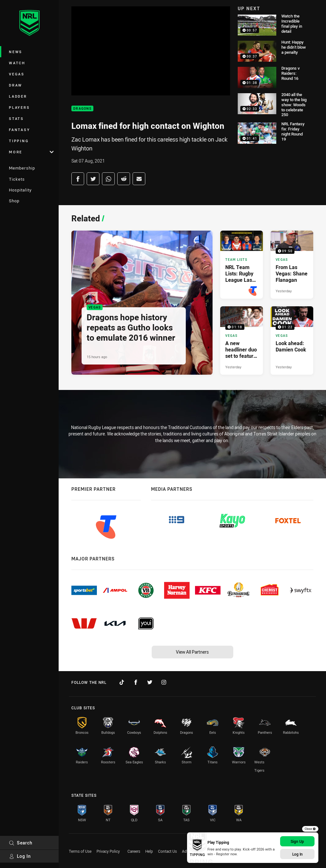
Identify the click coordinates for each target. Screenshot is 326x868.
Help (149, 851)
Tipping (19, 141)
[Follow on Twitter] (150, 682)
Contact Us (167, 851)
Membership (22, 168)
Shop (14, 201)
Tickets (17, 179)
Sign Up (297, 841)
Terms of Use (80, 851)
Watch (17, 63)
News (16, 52)
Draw (16, 85)
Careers (134, 851)
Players (19, 107)
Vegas (17, 74)
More (31, 152)
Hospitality (20, 190)
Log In (20, 856)
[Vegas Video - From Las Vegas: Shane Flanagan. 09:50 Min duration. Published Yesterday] (292, 265)
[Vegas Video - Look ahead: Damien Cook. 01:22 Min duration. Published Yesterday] (292, 340)
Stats (16, 118)
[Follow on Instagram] (164, 682)
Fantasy (19, 130)
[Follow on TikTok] (122, 682)
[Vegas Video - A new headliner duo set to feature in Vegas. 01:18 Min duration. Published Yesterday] (242, 340)
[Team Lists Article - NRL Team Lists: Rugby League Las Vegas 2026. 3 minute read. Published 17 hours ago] (242, 265)
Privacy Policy (108, 851)
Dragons (82, 109)
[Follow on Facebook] (136, 682)
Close (310, 829)
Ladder (18, 96)
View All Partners (192, 652)
